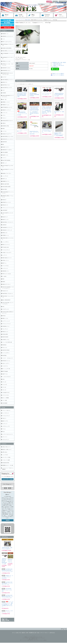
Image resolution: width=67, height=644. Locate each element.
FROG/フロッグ (5, 332)
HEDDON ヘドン (5, 34)
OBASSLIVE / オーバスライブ (8, 139)
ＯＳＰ (3, 90)
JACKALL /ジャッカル (6, 61)
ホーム (7, 15)
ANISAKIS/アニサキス (6, 68)
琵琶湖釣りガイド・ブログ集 (8, 465)
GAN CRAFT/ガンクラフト (7, 88)
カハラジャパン (5, 268)
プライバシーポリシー (44, 633)
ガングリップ (5, 424)
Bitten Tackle (28, 20)
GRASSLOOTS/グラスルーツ (8, 121)
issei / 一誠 (4, 99)
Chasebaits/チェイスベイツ (7, 227)
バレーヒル (4, 131)
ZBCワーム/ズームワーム (7, 42)
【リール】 (4, 387)
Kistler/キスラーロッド (6, 284)
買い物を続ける (55, 67)
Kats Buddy (4, 355)
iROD (3, 279)
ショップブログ (5, 455)
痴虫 (3, 144)
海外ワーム (4, 263)
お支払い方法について (6, 447)
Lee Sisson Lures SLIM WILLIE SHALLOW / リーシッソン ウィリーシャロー (7, 570)
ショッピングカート (60, 15)
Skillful (3, 129)
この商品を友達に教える (57, 64)
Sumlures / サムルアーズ (7, 134)
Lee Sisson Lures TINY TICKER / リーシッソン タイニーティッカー (7, 583)
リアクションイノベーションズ (8, 208)
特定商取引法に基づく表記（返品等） (59, 62)
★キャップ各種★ (5, 398)
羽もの (3, 432)
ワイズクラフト (5, 366)
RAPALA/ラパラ (5, 205)
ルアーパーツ (5, 437)
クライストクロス (5, 395)
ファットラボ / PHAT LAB (7, 342)
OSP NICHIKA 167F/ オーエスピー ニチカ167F (7, 590)
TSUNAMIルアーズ (6, 326)
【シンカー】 (5, 385)
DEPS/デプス (5, 82)
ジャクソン (4, 158)
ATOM (7, 620)
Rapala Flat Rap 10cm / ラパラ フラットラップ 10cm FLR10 (34, 133)
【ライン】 (4, 390)
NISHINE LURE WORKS (7, 48)
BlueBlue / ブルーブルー (7, 173)
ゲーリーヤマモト (5, 266)
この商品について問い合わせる (58, 65)
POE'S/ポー (4, 200)
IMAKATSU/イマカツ (6, 85)
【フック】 (4, 382)
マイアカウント (63, 2)
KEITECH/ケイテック (6, 361)
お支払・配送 (20, 15)
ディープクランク (5, 413)
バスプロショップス (6, 426)
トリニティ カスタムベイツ (8, 358)
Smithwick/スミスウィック (7, 230)
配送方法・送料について (7, 449)
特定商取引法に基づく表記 (34, 633)
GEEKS (4, 282)
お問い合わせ (47, 15)
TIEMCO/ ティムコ (6, 105)
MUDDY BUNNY (5, 337)
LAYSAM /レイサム (6, 340)
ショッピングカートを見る (8, 479)
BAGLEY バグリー (6, 147)
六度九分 (4, 123)
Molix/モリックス (5, 220)
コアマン (4, 115)
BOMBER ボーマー (6, 181)
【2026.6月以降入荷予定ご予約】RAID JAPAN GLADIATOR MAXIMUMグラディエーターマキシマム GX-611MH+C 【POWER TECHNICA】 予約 (34, 111)
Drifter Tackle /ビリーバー (7, 258)
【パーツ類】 (5, 400)
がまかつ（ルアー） (6, 363)
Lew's (3, 307)
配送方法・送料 (25, 633)
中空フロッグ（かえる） (7, 274)
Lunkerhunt (4, 225)
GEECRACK (4, 142)
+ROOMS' (4, 93)
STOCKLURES (5, 334)
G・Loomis (4, 276)
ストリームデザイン (6, 353)
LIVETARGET (5, 210)
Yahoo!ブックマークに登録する (58, 74)
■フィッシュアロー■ (6, 369)
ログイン (55, 2)
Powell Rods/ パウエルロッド (8, 293)
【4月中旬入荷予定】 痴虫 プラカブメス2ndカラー (47, 131)
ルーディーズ (5, 113)
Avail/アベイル (5, 374)
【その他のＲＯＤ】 (6, 393)
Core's (3, 379)
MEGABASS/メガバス (6, 70)
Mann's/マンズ (5, 217)
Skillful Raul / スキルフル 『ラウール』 (11, 561)
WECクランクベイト (6, 245)
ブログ (34, 15)
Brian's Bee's (5, 189)
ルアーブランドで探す (6, 457)
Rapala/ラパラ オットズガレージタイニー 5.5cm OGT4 (7, 577)
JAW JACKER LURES (6, 187)
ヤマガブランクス (5, 309)
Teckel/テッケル (5, 155)
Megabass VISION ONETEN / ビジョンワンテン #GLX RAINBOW (59, 134)
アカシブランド (5, 329)
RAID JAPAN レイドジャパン (8, 51)
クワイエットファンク (6, 324)
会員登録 (49, 2)
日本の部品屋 (5, 403)
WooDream (4, 345)
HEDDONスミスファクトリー (8, 36)
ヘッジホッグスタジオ (6, 377)
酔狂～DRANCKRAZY (6, 300)
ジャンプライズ (5, 176)
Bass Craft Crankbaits (6, 160)
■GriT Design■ (5, 371)
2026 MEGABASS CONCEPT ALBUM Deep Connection (34, 95)
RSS (6, 619)
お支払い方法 (18, 633)
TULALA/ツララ (5, 291)
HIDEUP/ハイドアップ (6, 110)
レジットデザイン (5, 242)
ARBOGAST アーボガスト (7, 150)
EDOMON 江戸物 (5, 126)
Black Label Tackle (6, 184)
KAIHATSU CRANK (6, 350)
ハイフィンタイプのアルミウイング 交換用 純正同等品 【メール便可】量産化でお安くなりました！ (7, 604)
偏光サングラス (5, 421)
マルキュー (4, 118)
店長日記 (8, 520)
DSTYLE (4, 316)
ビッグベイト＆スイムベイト (8, 434)
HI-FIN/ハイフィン (6, 260)
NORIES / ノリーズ (6, 102)
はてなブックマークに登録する (58, 75)
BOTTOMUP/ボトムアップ (7, 107)
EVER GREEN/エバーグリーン (8, 80)
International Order (6, 463)
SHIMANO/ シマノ (6, 271)
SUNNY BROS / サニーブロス (8, 137)
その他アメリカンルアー (7, 253)
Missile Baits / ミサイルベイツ (8, 222)
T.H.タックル (5, 348)
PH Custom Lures (5, 247)
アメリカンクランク (6, 250)
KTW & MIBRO (5, 152)
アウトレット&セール (6, 410)
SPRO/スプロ (5, 233)
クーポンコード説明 (6, 460)
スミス (3, 39)
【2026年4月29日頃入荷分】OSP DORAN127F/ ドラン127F (59, 95)
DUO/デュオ (4, 179)
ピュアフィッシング (6, 321)
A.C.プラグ (4, 77)
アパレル (4, 429)
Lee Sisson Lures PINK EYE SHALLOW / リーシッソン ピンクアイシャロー (7, 597)
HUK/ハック (4, 163)
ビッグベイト (22, 20)
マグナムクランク (5, 440)
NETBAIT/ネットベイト (7, 202)
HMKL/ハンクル (5, 318)
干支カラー (4, 418)
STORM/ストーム (5, 235)
